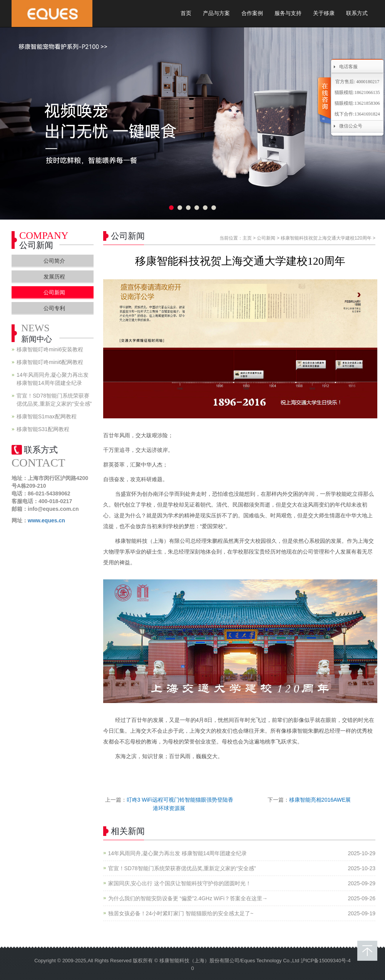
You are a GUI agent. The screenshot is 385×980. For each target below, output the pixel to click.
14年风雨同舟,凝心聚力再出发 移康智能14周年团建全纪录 (178, 853)
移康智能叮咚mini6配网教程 (50, 362)
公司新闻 (266, 238)
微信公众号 (351, 126)
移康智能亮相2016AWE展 (320, 800)
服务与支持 (288, 13)
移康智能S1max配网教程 (47, 416)
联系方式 (357, 13)
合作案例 (252, 13)
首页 (186, 13)
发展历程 (54, 277)
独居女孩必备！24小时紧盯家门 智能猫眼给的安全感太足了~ (181, 913)
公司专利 (54, 308)
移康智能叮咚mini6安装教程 (50, 349)
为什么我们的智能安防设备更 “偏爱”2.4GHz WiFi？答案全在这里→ (188, 898)
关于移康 (324, 13)
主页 (247, 238)
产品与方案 (216, 13)
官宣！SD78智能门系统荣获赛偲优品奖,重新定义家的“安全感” (182, 868)
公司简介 (54, 261)
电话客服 (348, 67)
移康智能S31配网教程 (43, 429)
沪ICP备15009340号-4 (326, 961)
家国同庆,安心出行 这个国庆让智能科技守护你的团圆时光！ (180, 883)
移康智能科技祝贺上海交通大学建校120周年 (326, 238)
